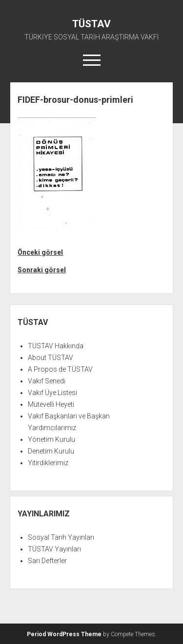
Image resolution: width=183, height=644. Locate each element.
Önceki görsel (40, 252)
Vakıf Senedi (47, 381)
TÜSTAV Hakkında (56, 346)
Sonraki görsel (42, 270)
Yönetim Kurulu (51, 439)
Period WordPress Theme (64, 634)
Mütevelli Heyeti (51, 404)
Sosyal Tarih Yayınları (61, 537)
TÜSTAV (91, 24)
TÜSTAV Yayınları (54, 549)
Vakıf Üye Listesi (52, 393)
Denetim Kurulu (51, 451)
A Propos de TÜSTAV (60, 369)
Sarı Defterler (47, 561)
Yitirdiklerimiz (48, 463)
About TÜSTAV (51, 358)
